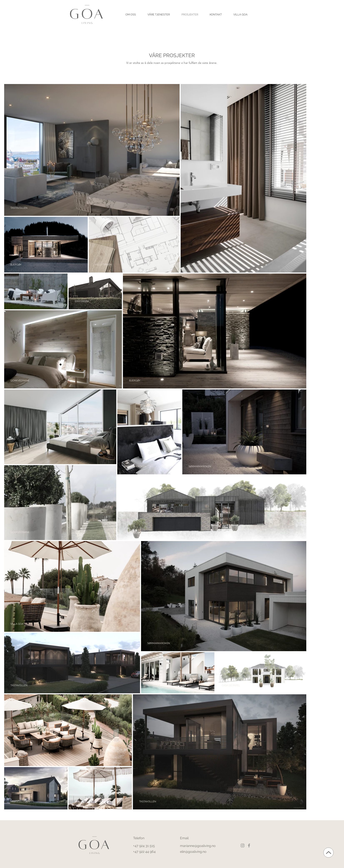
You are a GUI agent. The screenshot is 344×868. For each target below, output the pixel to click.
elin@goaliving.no (193, 852)
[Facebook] (249, 845)
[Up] (328, 853)
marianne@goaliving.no (198, 846)
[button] (131, 14)
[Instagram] (243, 845)
